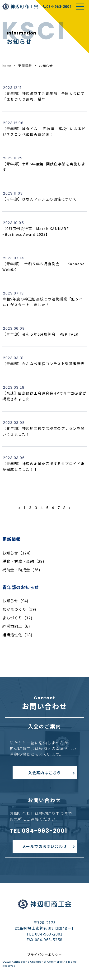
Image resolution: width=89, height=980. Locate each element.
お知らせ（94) (15, 601)
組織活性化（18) (17, 635)
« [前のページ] (19, 507)
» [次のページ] (70, 507)
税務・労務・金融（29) (23, 561)
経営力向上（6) (16, 626)
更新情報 (25, 66)
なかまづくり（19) (19, 609)
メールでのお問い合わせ (44, 846)
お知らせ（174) (16, 553)
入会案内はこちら (45, 773)
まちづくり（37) (17, 618)
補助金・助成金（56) (21, 570)
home (7, 66)
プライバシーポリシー (44, 955)
